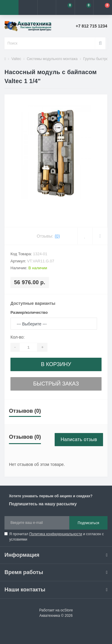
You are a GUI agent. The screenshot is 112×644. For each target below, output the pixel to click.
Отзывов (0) (25, 411)
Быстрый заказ (56, 384)
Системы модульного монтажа (52, 59)
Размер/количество (29, 312)
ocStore (66, 610)
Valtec (16, 59)
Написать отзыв (79, 439)
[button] (47, 7)
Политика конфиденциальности (56, 534)
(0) (57, 236)
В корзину (56, 364)
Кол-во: (17, 337)
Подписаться (88, 523)
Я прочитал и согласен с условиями (57, 537)
